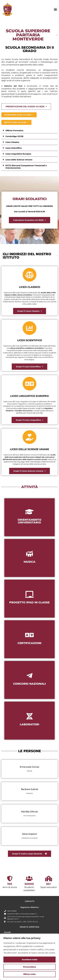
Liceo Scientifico (14, 148)
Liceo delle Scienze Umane (19, 160)
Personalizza (29, 967)
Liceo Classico (12, 142)
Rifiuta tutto (29, 974)
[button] (55, 9)
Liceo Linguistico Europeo (18, 154)
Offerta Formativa (14, 131)
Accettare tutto (30, 960)
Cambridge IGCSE (14, 136)
